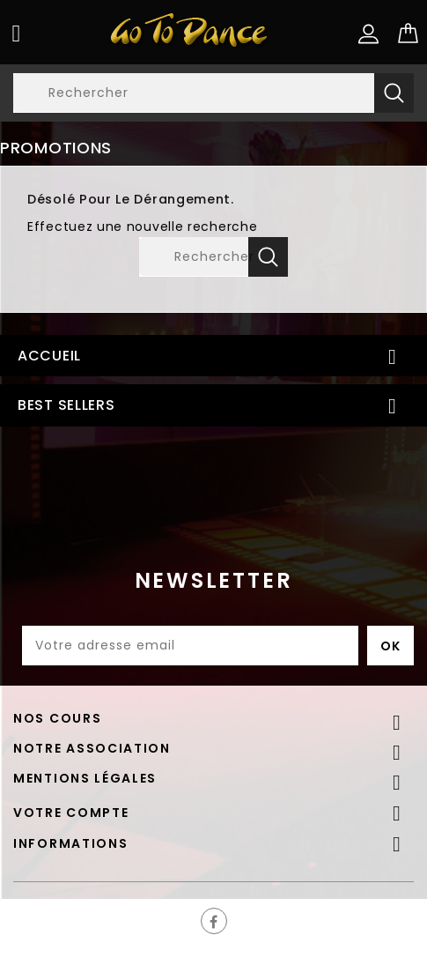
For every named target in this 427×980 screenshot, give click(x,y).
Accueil (49, 356)
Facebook (214, 921)
